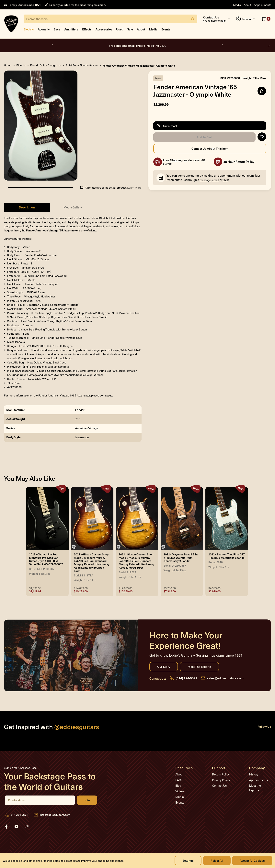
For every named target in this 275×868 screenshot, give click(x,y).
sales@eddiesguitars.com (225, 678)
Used (120, 29)
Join (87, 800)
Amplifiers (71, 29)
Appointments (263, 5)
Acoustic (44, 29)
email (215, 180)
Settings (188, 860)
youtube (17, 827)
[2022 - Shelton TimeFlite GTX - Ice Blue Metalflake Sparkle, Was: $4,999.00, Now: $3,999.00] (227, 518)
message (205, 180)
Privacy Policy (221, 780)
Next (222, 45)
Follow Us (264, 726)
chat (225, 180)
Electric (29, 29)
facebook (6, 827)
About (247, 5)
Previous (53, 45)
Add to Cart (204, 137)
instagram (27, 827)
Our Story (164, 667)
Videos (180, 791)
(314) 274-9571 (186, 678)
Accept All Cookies (252, 860)
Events (166, 29)
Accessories (104, 29)
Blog (178, 785)
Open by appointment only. (138, 45)
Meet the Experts (199, 667)
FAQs (179, 780)
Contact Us (219, 785)
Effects (87, 29)
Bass (57, 29)
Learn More (134, 188)
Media (237, 5)
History (254, 774)
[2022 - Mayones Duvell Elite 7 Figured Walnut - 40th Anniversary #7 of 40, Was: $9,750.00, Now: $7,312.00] (182, 518)
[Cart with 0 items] (266, 19)
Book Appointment (156, 46)
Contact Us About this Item (210, 149)
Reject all (217, 860)
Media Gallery (73, 207)
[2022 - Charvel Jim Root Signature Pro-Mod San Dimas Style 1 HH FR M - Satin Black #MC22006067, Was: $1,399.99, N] (47, 518)
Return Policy (221, 774)
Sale (130, 29)
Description (27, 207)
